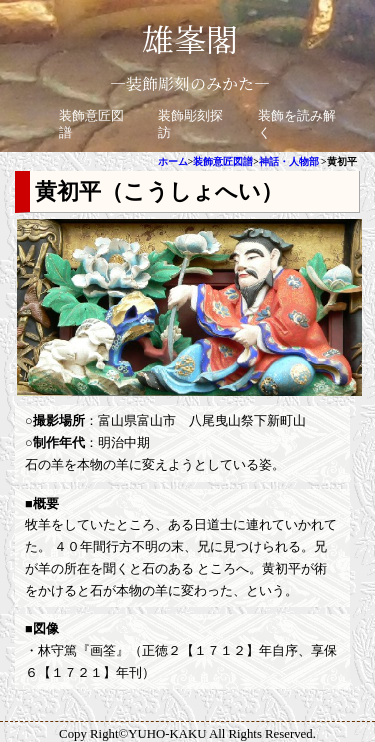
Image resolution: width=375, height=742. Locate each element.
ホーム (173, 161)
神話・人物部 (289, 161)
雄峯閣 (190, 38)
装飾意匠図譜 (223, 161)
